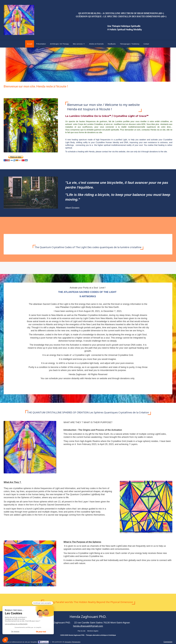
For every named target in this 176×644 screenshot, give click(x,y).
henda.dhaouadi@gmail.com (88, 626)
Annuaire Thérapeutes (73, 642)
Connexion (168, 642)
